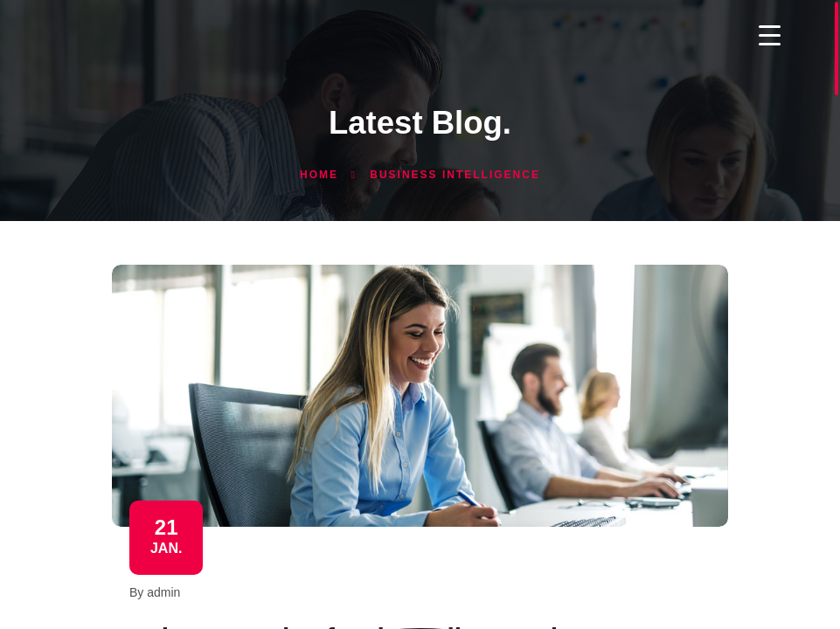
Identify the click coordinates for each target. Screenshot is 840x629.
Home (319, 175)
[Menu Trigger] (770, 35)
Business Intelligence (455, 175)
